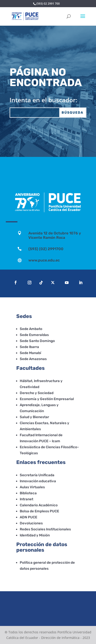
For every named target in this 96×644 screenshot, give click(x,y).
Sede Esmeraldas (34, 335)
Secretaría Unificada (37, 475)
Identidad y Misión (35, 535)
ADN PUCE (28, 517)
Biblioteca (28, 493)
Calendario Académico (39, 505)
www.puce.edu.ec (44, 260)
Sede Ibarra (29, 347)
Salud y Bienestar (34, 417)
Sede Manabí (30, 353)
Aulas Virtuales (32, 487)
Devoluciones (31, 523)
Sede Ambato (31, 329)
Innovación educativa (38, 481)
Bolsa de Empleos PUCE (39, 511)
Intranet (26, 499)
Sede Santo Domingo (37, 341)
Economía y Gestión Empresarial (47, 399)
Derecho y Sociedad (37, 393)
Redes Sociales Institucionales (45, 529)
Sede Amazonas (33, 359)
